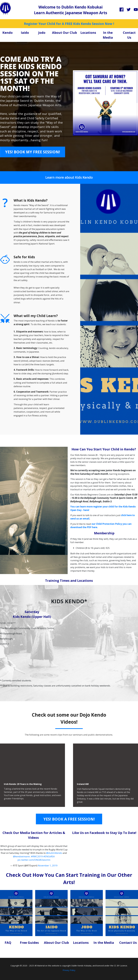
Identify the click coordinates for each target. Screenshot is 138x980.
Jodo (42, 32)
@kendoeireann (21, 856)
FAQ (8, 942)
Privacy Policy (69, 970)
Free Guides (29, 942)
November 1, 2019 (48, 865)
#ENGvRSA (49, 856)
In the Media (104, 942)
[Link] (121, 10)
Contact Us (128, 942)
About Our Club (64, 32)
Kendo (8, 32)
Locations (88, 32)
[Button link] (33, 152)
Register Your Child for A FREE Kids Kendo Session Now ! (69, 24)
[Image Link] (5, 8)
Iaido (25, 32)
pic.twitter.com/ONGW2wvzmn (34, 860)
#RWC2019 (37, 856)
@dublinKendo (54, 853)
